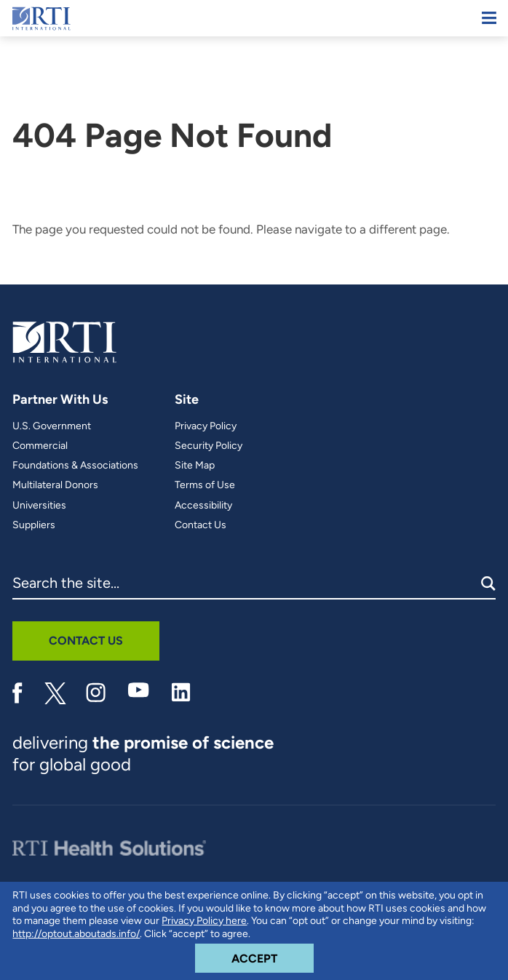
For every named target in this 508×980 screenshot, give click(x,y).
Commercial (40, 446)
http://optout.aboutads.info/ (76, 934)
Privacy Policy (206, 426)
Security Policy (209, 446)
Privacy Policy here (204, 921)
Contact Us (201, 525)
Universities (39, 506)
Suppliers (34, 525)
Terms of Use (205, 485)
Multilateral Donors (55, 485)
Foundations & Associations (75, 466)
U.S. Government (52, 426)
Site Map (195, 466)
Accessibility (203, 506)
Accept (273, 955)
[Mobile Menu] (489, 18)
